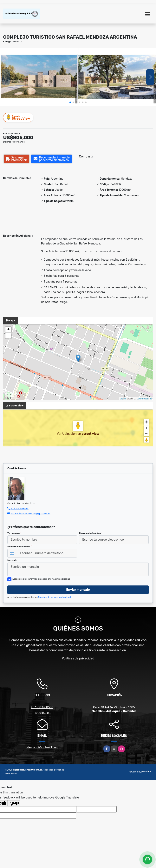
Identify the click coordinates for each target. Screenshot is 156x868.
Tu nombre (14, 533)
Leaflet (123, 399)
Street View (18, 117)
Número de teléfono (19, 547)
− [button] (8, 336)
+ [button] (8, 330)
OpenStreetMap (144, 399)
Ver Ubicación (67, 434)
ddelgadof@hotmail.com (42, 747)
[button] (70, 102)
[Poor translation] (14, 803)
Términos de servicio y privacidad (54, 597)
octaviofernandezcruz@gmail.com (30, 514)
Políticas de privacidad (78, 658)
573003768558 (19, 508)
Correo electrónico (91, 533)
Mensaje (13, 560)
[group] (39, 77)
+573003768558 (42, 707)
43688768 (42, 713)
